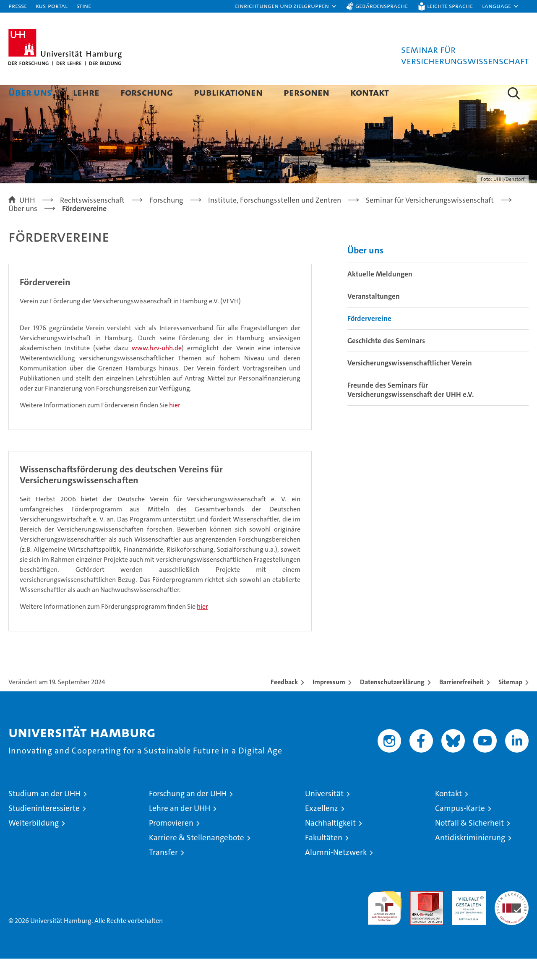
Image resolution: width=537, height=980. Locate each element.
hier (175, 426)
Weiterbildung (34, 844)
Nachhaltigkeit (330, 844)
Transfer (163, 874)
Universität (324, 815)
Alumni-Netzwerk (336, 874)
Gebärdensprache (382, 6)
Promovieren (171, 844)
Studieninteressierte (44, 830)
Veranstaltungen (374, 318)
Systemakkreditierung (512, 917)
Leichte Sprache (450, 6)
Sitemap (510, 703)
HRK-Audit (467, 917)
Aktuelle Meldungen (380, 295)
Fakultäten (324, 859)
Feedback (284, 703)
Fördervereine (369, 340)
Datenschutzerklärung (392, 703)
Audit (418, 917)
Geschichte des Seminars (386, 362)
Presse (18, 6)
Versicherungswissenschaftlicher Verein (410, 384)
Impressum (329, 703)
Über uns (30, 92)
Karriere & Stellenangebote (197, 859)
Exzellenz (322, 830)
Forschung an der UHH (188, 815)
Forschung (147, 92)
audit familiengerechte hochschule (385, 926)
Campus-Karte (460, 830)
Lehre (86, 92)
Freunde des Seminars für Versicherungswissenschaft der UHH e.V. (411, 411)
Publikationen (228, 92)
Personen (306, 92)
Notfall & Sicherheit (469, 844)
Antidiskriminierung (470, 859)
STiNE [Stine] (84, 6)
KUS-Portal (52, 6)
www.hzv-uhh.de (157, 369)
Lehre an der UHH (180, 830)
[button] (286, 6)
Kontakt (370, 92)
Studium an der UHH (44, 815)
